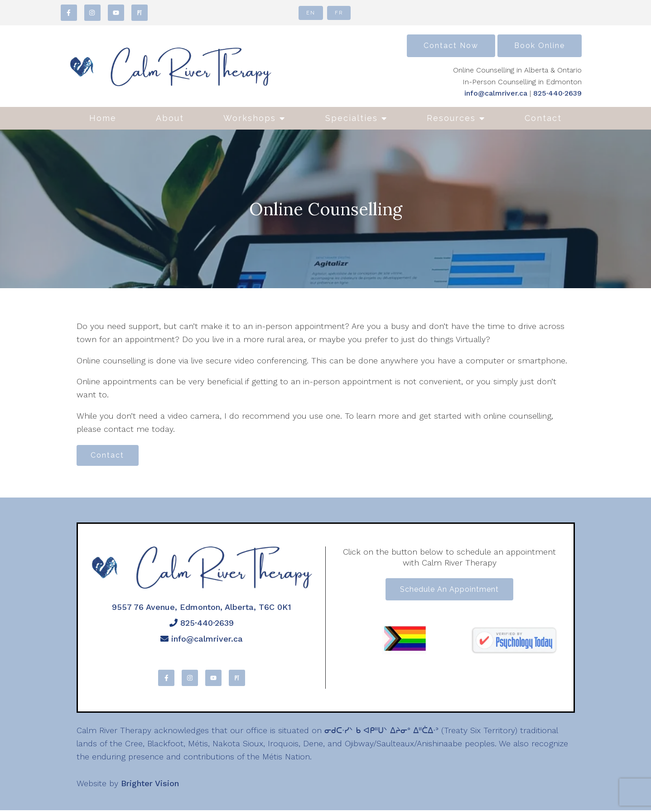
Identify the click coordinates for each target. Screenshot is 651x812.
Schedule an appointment (449, 592)
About (170, 118)
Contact (543, 118)
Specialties (352, 118)
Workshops (250, 118)
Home (103, 118)
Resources (451, 118)
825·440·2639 (557, 93)
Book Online (540, 46)
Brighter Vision (150, 785)
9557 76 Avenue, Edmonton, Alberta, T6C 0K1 (202, 608)
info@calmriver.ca (496, 93)
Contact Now (451, 46)
